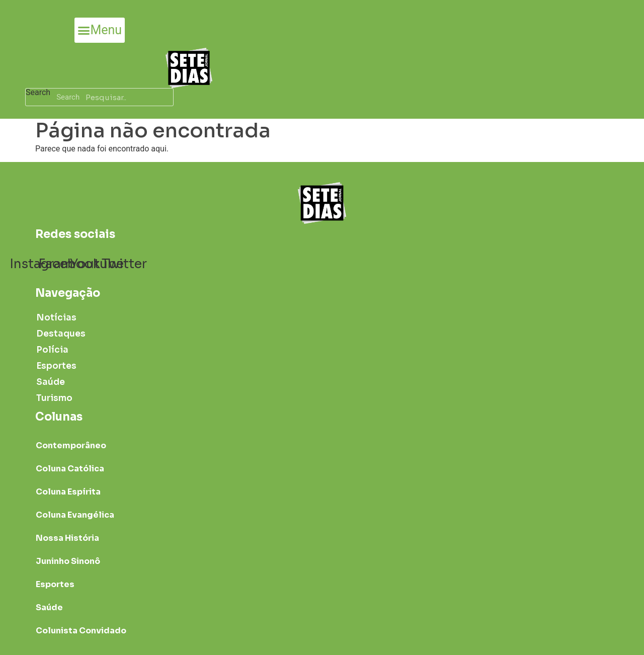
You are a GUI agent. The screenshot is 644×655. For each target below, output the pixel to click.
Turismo (54, 398)
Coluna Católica (70, 469)
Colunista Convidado (81, 631)
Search (38, 93)
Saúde (51, 382)
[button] (100, 30)
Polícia (52, 350)
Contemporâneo (71, 445)
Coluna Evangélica (75, 515)
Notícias (56, 318)
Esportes (56, 366)
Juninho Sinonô (68, 561)
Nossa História (67, 538)
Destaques (61, 334)
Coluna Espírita (68, 492)
